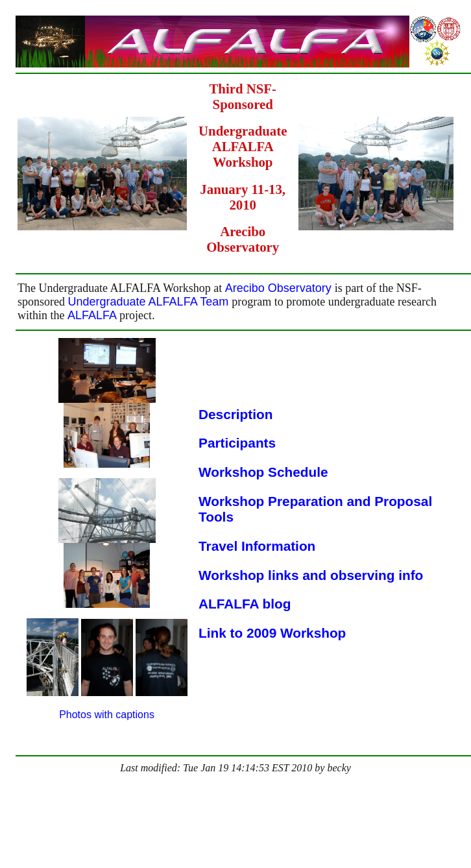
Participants (237, 443)
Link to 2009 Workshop (272, 633)
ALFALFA (93, 315)
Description (235, 414)
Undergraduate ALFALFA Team (150, 302)
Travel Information (257, 546)
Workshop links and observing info (311, 575)
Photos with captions (107, 715)
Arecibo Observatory (280, 288)
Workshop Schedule (263, 472)
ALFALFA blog (245, 604)
